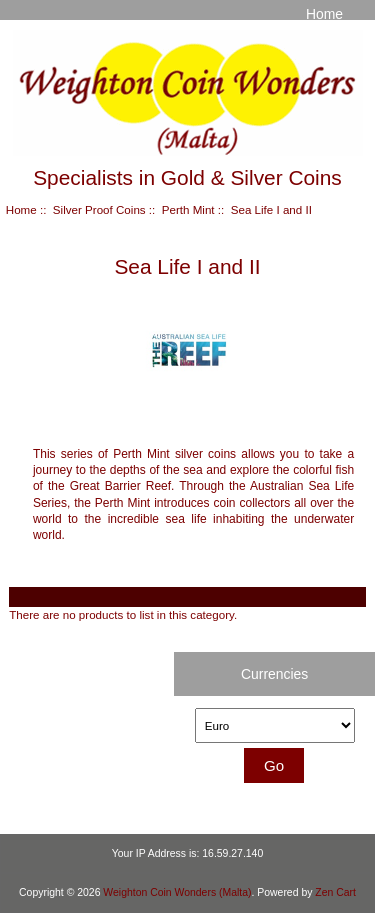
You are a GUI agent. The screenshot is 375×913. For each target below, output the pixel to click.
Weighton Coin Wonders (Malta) (177, 892)
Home (324, 14)
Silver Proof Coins (99, 209)
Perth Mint (188, 209)
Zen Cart (335, 892)
